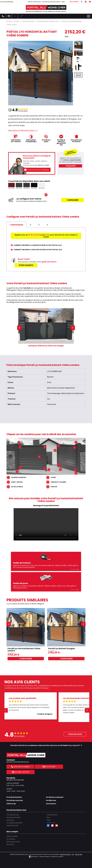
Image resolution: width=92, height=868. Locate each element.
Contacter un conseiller (37, 170)
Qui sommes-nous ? (13, 815)
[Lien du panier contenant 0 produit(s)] (21, 16)
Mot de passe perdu (13, 841)
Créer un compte (12, 836)
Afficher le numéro (21, 767)
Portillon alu (51, 800)
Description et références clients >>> (23, 130)
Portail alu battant (14, 797)
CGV (73, 854)
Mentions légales (65, 854)
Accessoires (51, 804)
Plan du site (79, 854)
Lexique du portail (12, 825)
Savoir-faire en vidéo (13, 817)
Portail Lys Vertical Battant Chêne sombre (24, 649)
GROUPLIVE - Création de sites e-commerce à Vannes (46, 856)
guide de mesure (49, 262)
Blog (48, 817)
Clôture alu (11, 804)
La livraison (10, 820)
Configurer (73, 200)
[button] (19, 328)
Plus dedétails (78, 75)
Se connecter (11, 839)
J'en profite (70, 166)
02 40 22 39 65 (34, 235)
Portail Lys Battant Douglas (61, 648)
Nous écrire (49, 767)
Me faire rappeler (20, 772)
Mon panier (10, 844)
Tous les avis (75, 734)
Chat (48, 235)
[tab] (16, 225)
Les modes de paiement (14, 823)
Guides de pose (52, 815)
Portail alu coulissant (55, 797)
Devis (49, 820)
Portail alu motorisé (15, 800)
